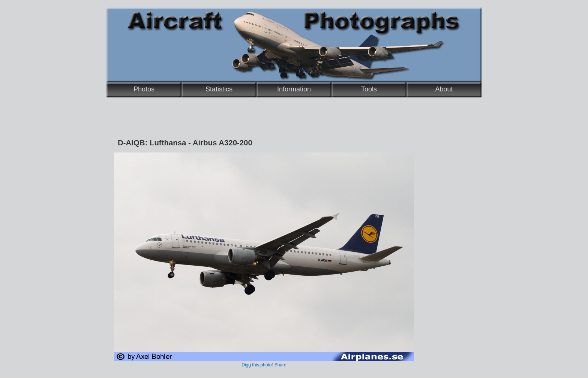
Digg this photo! (257, 365)
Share (280, 365)
